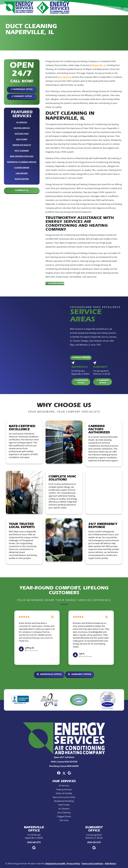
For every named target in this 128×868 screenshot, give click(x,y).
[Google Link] (69, 773)
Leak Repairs (22, 173)
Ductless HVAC (22, 134)
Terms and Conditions (92, 864)
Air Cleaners (64, 809)
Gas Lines (64, 820)
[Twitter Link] (64, 773)
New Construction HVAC (22, 156)
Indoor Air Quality (22, 145)
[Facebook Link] (59, 773)
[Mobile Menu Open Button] (122, 8)
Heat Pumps (22, 139)
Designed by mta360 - (56, 864)
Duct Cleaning (22, 151)
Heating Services (22, 128)
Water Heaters (22, 179)
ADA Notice (110, 864)
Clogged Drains (22, 168)
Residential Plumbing (64, 801)
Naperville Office (22, 89)
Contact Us (22, 191)
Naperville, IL (99, 65)
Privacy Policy (73, 864)
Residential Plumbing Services (22, 162)
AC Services (22, 122)
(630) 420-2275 (34, 842)
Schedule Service (55, 283)
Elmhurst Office (22, 96)
